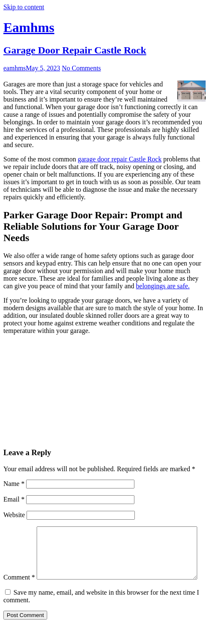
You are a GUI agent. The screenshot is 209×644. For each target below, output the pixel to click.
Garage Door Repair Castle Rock (75, 50)
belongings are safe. (163, 286)
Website (14, 515)
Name (14, 484)
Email (14, 499)
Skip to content (24, 7)
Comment (19, 530)
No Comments (82, 68)
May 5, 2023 (43, 68)
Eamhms (29, 27)
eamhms (15, 68)
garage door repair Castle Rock (119, 159)
